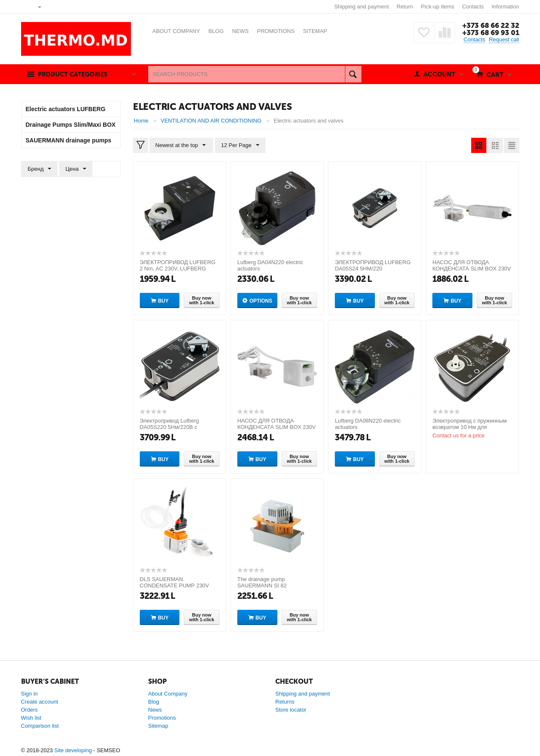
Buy (163, 301)
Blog (154, 702)
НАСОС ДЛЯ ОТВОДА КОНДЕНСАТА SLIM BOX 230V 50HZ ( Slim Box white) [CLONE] (277, 427)
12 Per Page (239, 145)
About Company (168, 694)
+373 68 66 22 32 (490, 25)
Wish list (31, 718)
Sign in (30, 694)
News (155, 710)
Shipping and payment (361, 7)
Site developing (73, 750)
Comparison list (40, 726)
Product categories (75, 74)
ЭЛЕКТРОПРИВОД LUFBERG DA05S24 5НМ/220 (373, 265)
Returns (285, 702)
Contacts (473, 7)
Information (505, 7)
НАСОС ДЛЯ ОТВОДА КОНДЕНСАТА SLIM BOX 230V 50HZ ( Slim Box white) (472, 269)
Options (261, 301)
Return (405, 7)
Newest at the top (181, 145)
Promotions (162, 718)
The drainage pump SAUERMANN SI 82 (262, 582)
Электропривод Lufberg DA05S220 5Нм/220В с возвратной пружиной (170, 427)
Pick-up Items (438, 7)
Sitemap (158, 726)
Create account (40, 702)
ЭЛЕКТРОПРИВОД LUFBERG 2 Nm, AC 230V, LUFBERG (178, 265)
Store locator (291, 710)
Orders (30, 710)
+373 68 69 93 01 (490, 33)
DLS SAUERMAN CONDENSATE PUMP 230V (174, 582)
